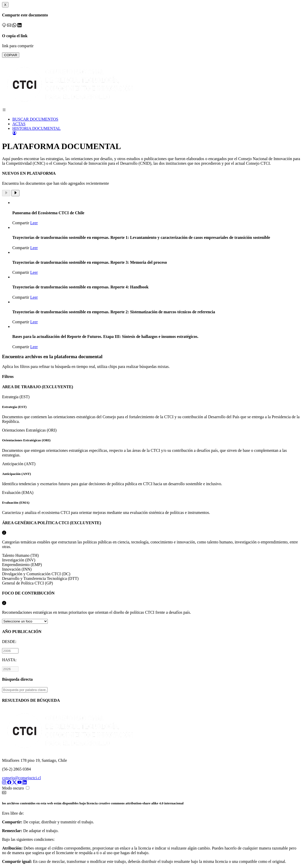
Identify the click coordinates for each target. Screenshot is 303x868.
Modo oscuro (13, 788)
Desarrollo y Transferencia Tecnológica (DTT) (40, 578)
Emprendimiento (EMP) (22, 565)
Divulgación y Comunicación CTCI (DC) (36, 574)
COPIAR (11, 55)
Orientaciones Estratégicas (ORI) (151, 443)
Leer (34, 223)
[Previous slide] (6, 193)
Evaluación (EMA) (151, 503)
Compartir (21, 223)
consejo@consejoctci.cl (21, 778)
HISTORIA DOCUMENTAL (36, 128)
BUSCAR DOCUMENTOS (35, 119)
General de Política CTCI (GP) (27, 583)
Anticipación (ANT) (151, 474)
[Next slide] (15, 193)
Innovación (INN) (17, 569)
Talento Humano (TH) (20, 555)
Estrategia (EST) (151, 409)
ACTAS (19, 124)
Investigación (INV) (19, 560)
